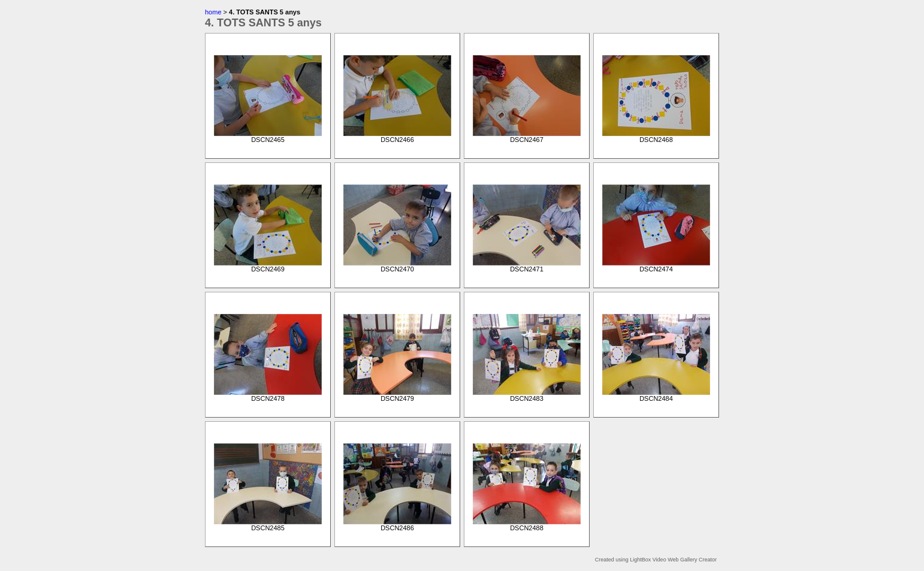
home (213, 12)
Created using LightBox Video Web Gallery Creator (656, 560)
